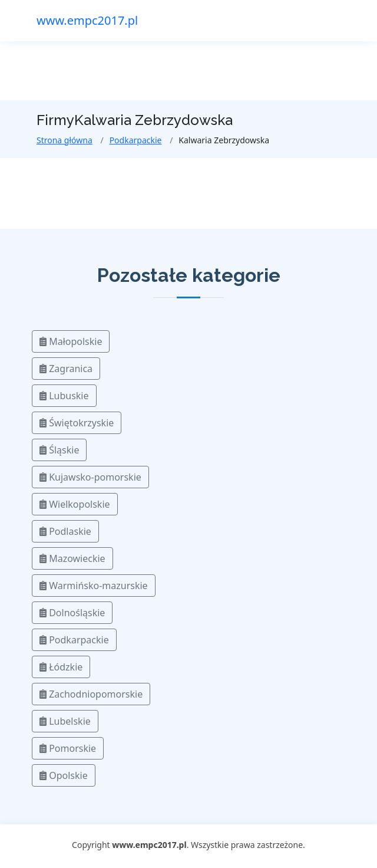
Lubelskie (65, 721)
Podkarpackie (136, 140)
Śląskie (59, 450)
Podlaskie (65, 531)
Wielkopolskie (75, 504)
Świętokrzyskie (77, 423)
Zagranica (66, 369)
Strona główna (65, 140)
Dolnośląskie (72, 613)
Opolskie (64, 775)
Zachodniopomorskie (91, 694)
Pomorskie (68, 748)
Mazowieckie (72, 558)
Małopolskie (71, 341)
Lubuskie (64, 396)
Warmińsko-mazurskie (94, 586)
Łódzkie (61, 667)
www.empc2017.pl (87, 20)
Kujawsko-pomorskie (90, 477)
